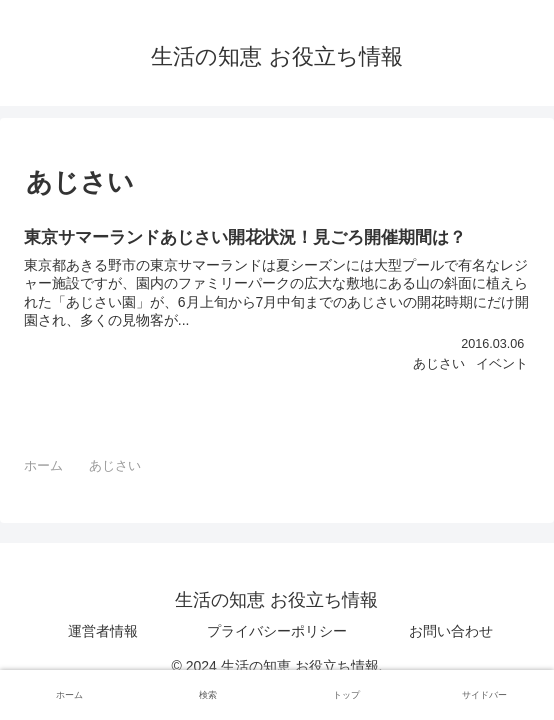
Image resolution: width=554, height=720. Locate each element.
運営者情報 (103, 631)
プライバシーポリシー (277, 631)
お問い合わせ (451, 631)
